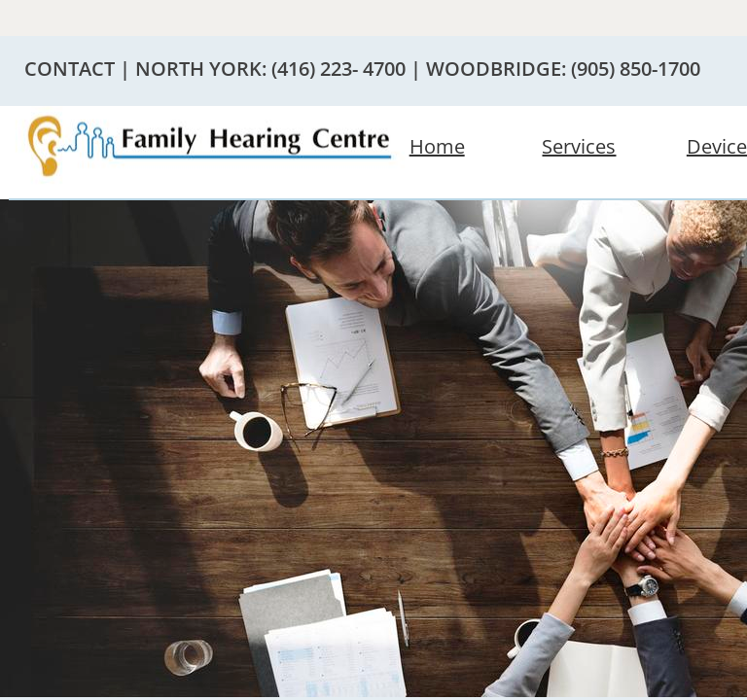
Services (579, 146)
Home (437, 146)
